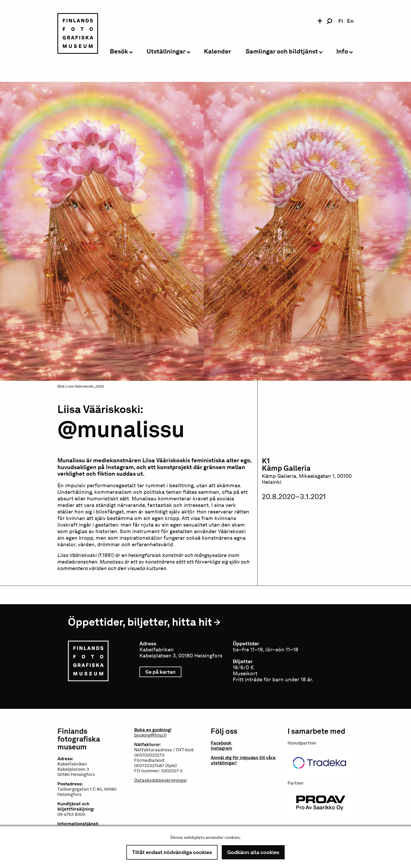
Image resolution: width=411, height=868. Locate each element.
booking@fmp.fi (150, 735)
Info (342, 52)
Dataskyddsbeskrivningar (161, 780)
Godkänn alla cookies (253, 852)
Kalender (218, 52)
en (350, 21)
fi (341, 21)
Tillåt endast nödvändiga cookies (172, 852)
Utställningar (166, 52)
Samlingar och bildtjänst (282, 52)
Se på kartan (163, 672)
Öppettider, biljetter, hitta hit (140, 622)
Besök (119, 52)
